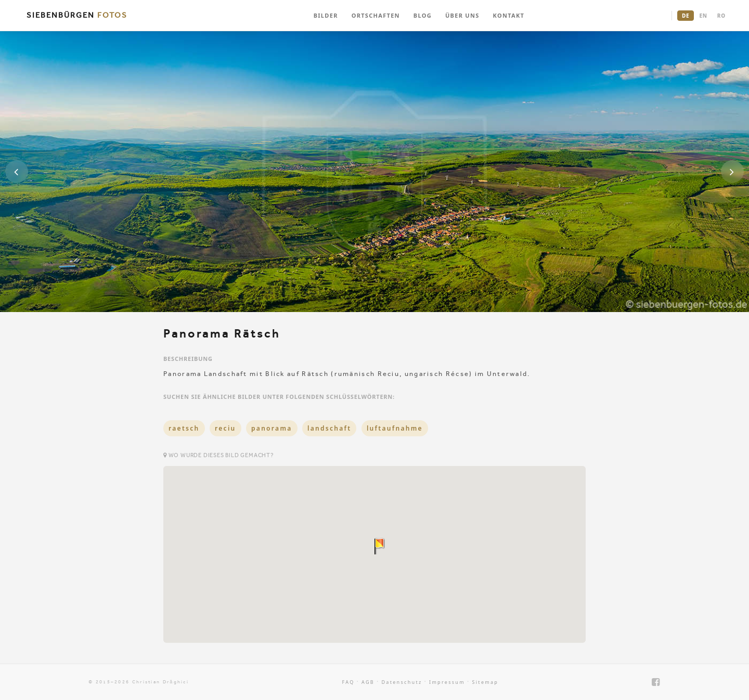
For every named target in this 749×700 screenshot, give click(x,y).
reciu (225, 428)
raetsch (184, 428)
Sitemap (485, 682)
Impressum (447, 682)
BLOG (423, 15)
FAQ (348, 682)
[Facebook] (656, 682)
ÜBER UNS (462, 15)
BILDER (326, 15)
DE (686, 16)
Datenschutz (402, 682)
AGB (368, 682)
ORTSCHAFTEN (376, 15)
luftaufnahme (395, 428)
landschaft (330, 428)
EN (703, 16)
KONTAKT (509, 15)
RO (721, 16)
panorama (272, 428)
